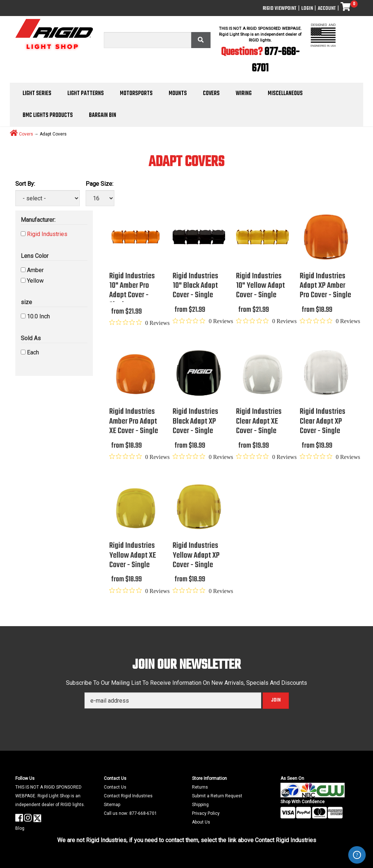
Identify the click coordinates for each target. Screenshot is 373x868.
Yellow (35, 281)
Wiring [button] (244, 94)
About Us (201, 822)
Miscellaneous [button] (285, 94)
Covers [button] (211, 94)
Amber (35, 270)
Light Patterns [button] (86, 94)
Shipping (200, 805)
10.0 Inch (38, 316)
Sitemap (112, 805)
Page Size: (99, 184)
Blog (20, 828)
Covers (26, 134)
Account (327, 9)
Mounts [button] (178, 94)
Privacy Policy (206, 813)
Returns (200, 787)
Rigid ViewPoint (280, 9)
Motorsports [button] (136, 94)
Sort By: (25, 184)
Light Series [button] (37, 94)
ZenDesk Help (357, 855)
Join (276, 700)
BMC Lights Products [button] (48, 115)
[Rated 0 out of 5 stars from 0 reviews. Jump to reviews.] (140, 323)
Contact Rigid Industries (128, 796)
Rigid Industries (47, 234)
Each (33, 352)
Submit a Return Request (217, 796)
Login (307, 9)
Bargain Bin (103, 115)
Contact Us (115, 787)
